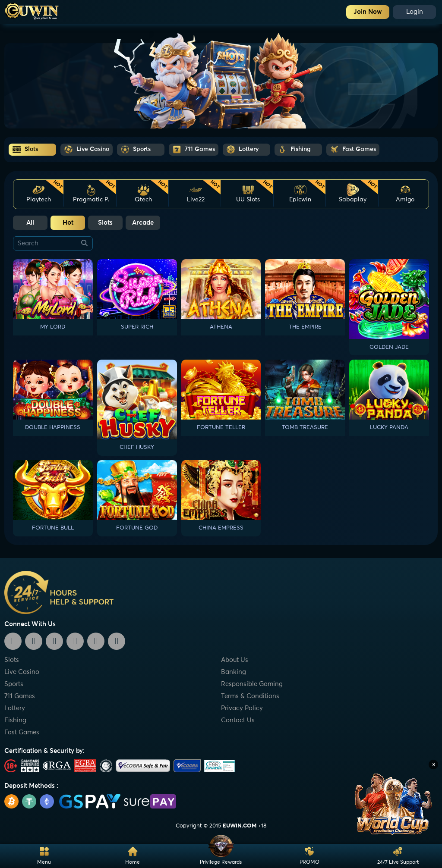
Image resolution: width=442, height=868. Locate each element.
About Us (235, 660)
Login (415, 12)
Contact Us (238, 720)
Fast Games (22, 732)
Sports (14, 684)
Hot (68, 223)
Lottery (15, 708)
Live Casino (22, 672)
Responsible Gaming (252, 684)
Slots (105, 223)
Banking (234, 672)
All (30, 223)
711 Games (20, 696)
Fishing (15, 720)
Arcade (143, 223)
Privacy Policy (242, 708)
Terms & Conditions (250, 696)
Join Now (368, 12)
